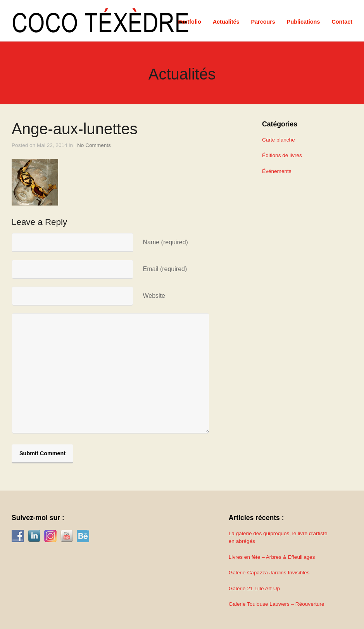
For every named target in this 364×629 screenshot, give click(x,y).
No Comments (94, 145)
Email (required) (165, 269)
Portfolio (190, 22)
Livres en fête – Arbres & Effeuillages (272, 557)
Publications (304, 22)
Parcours (263, 22)
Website (154, 296)
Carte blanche (279, 140)
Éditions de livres (282, 155)
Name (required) (165, 242)
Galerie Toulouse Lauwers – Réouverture (277, 604)
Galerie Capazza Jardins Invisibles (269, 573)
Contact (342, 22)
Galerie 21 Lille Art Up (254, 588)
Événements (277, 171)
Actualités (226, 22)
